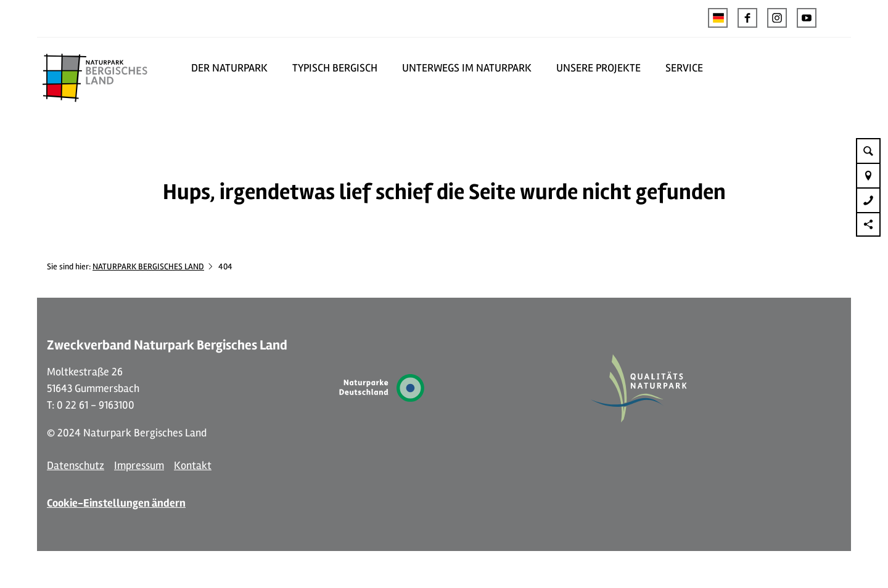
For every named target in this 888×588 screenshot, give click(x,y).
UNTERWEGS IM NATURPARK (467, 68)
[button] (747, 18)
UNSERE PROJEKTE (598, 68)
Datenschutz (76, 465)
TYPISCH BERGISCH (335, 68)
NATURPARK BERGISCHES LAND (148, 267)
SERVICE (684, 68)
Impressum (139, 465)
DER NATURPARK (229, 68)
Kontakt (193, 465)
